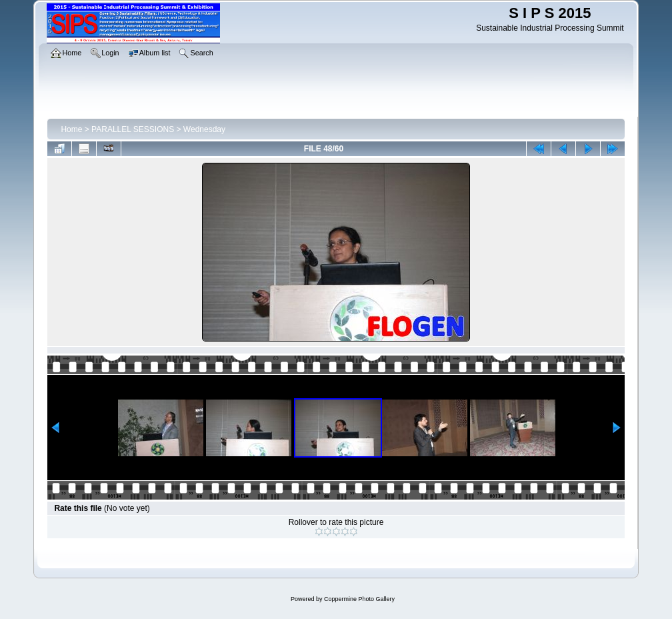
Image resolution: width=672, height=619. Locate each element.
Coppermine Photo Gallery (359, 599)
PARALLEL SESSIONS (133, 129)
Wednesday (204, 129)
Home (71, 129)
